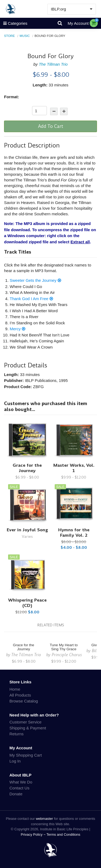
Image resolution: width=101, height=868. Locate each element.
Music (25, 36)
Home (15, 689)
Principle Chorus (67, 655)
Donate (16, 794)
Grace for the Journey (27, 468)
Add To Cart (51, 126)
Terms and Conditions (63, 834)
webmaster (44, 819)
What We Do (21, 782)
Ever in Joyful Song (27, 530)
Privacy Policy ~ (34, 834)
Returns (17, 734)
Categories (14, 23)
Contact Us (19, 788)
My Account (78, 23)
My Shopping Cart (26, 755)
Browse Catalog (24, 701)
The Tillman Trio (53, 64)
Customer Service (25, 722)
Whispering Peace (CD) (27, 603)
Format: (12, 97)
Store (9, 36)
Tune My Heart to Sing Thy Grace (64, 647)
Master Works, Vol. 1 (74, 468)
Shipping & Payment (28, 728)
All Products (20, 695)
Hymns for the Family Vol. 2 (74, 533)
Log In (15, 761)
